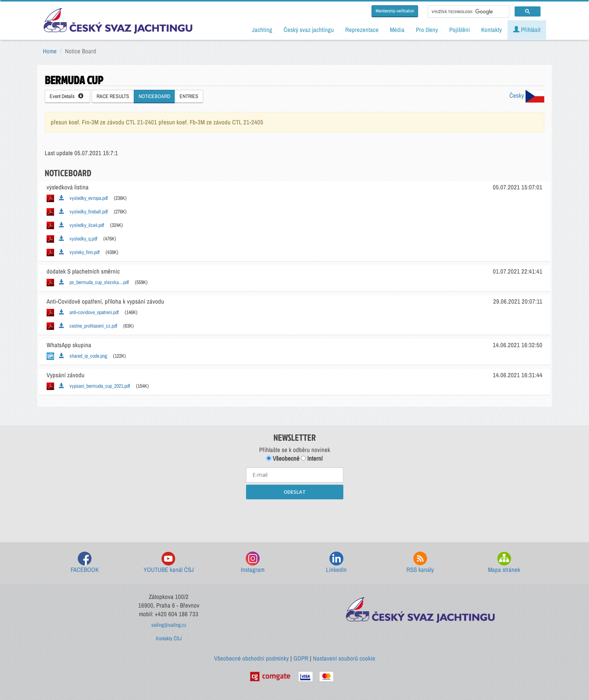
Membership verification (395, 11)
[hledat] (468, 12)
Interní (312, 458)
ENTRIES (189, 96)
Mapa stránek (504, 563)
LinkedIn (336, 563)
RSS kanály (420, 563)
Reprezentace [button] (362, 30)
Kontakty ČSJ (169, 638)
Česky (527, 95)
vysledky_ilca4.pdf (82, 225)
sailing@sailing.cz (169, 625)
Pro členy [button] (427, 30)
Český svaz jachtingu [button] (309, 30)
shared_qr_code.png (83, 356)
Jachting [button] (262, 30)
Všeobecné (283, 458)
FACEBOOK (85, 563)
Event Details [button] (66, 96)
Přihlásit (527, 30)
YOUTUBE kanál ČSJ (169, 563)
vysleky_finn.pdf (79, 252)
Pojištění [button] (460, 30)
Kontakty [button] (492, 30)
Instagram (253, 563)
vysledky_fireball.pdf (83, 212)
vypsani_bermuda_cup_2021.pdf (94, 386)
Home (50, 51)
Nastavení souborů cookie (344, 658)
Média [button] (397, 30)
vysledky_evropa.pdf (83, 198)
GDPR (301, 658)
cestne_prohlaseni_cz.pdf (88, 326)
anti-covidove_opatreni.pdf (89, 312)
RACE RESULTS (113, 96)
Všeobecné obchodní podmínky (251, 658)
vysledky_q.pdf (78, 239)
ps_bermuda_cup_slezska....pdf (94, 282)
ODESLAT (295, 492)
